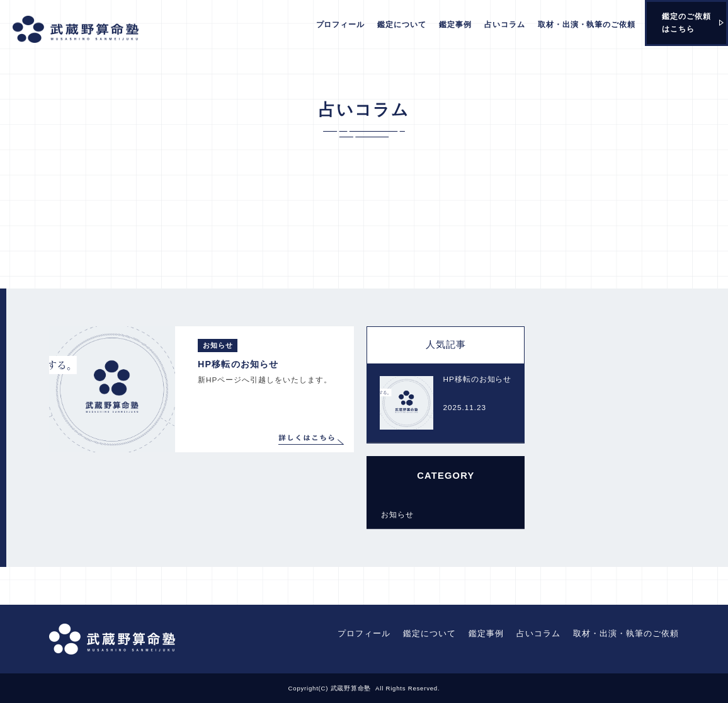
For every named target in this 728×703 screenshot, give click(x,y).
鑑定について (402, 25)
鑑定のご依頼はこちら (686, 23)
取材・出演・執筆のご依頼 (587, 25)
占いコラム (505, 25)
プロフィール (341, 25)
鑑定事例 (455, 25)
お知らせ (397, 515)
